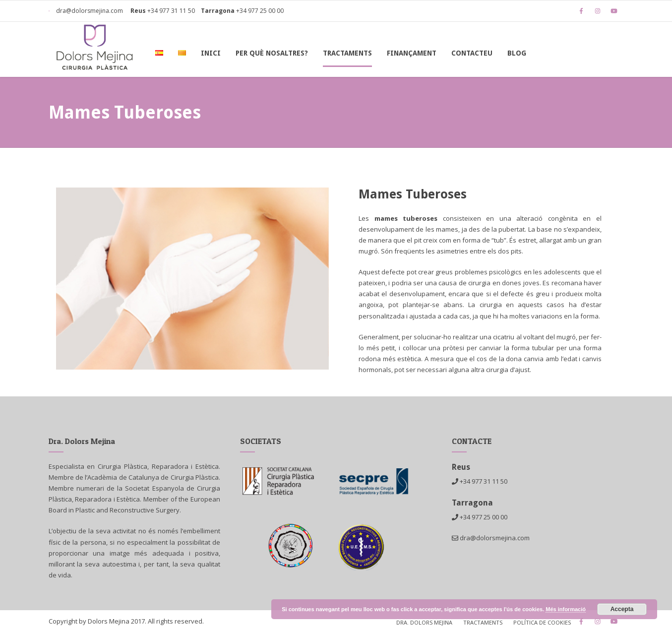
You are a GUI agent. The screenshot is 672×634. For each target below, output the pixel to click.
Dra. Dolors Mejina (424, 622)
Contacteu (472, 53)
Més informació (566, 609)
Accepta (622, 609)
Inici (211, 53)
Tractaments (347, 53)
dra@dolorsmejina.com (86, 11)
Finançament (412, 53)
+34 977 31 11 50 (171, 11)
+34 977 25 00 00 (260, 11)
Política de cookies (542, 622)
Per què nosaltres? (272, 53)
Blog (517, 53)
